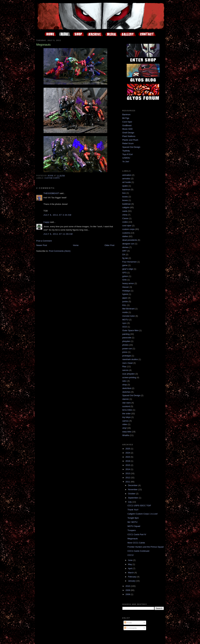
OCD (125, 327)
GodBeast (127, 125)
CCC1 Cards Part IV (137, 534)
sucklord (126, 406)
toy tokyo (127, 417)
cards (125, 211)
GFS (125, 273)
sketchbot (127, 388)
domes (125, 247)
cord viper (127, 226)
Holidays (126, 291)
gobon (125, 276)
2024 (128, 453)
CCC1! (131, 555)
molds (125, 312)
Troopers (132, 530)
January (132, 581)
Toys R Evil (127, 154)
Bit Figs (126, 118)
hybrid (125, 294)
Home (76, 245)
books (125, 197)
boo (124, 193)
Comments (130, 628)
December (133, 485)
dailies (125, 236)
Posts (128, 623)
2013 (128, 473)
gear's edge (128, 269)
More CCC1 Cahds (136, 543)
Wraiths (126, 435)
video (125, 424)
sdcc (125, 381)
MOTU (125, 320)
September (133, 498)
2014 (128, 469)
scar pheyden (129, 374)
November (133, 489)
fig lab (125, 258)
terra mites (127, 410)
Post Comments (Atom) (60, 251)
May (130, 564)
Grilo (125, 280)
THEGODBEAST (51, 193)
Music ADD (127, 129)
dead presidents (130, 240)
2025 (128, 449)
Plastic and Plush (130, 140)
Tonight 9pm (133, 518)
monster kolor (129, 316)
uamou (126, 421)
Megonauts (133, 539)
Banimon (126, 114)
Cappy (47, 222)
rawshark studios (130, 359)
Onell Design (128, 133)
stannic (126, 399)
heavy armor (128, 283)
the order (127, 414)
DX (124, 254)
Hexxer (126, 287)
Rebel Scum (128, 143)
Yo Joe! (126, 162)
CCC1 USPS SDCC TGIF (139, 506)
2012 (128, 478)
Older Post (109, 245)
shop (125, 385)
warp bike (127, 432)
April (130, 568)
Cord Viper (127, 122)
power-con (127, 349)
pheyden (126, 341)
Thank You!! (133, 510)
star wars (127, 403)
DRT (124, 251)
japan (125, 298)
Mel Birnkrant (129, 309)
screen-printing (129, 377)
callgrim (126, 207)
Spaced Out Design (131, 147)
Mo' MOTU (132, 522)
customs (126, 233)
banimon (126, 189)
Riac (124, 366)
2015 (128, 465)
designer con (128, 244)
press (125, 352)
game (125, 265)
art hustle (127, 182)
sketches (126, 392)
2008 (128, 594)
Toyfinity (126, 151)
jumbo (125, 302)
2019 (128, 461)
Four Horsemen (130, 262)
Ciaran (125, 218)
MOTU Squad (134, 526)
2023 (128, 457)
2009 (128, 590)
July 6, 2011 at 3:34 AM (57, 215)
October (132, 494)
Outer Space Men (131, 330)
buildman (127, 204)
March (131, 573)
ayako (125, 186)
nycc (125, 323)
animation (127, 175)
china (125, 215)
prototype (127, 356)
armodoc (126, 179)
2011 (128, 482)
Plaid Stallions (129, 136)
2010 (128, 586)
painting (126, 334)
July (130, 502)
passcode (127, 338)
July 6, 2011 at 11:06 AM (58, 234)
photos (125, 345)
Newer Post (42, 245)
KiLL (124, 305)
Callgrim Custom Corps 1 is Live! (143, 514)
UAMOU (126, 158)
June (131, 560)
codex (125, 222)
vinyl (124, 428)
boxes (125, 200)
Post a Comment (44, 241)
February (132, 577)
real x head (127, 363)
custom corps (52, 178)
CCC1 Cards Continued (138, 551)
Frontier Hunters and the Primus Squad (145, 547)
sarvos (125, 370)
